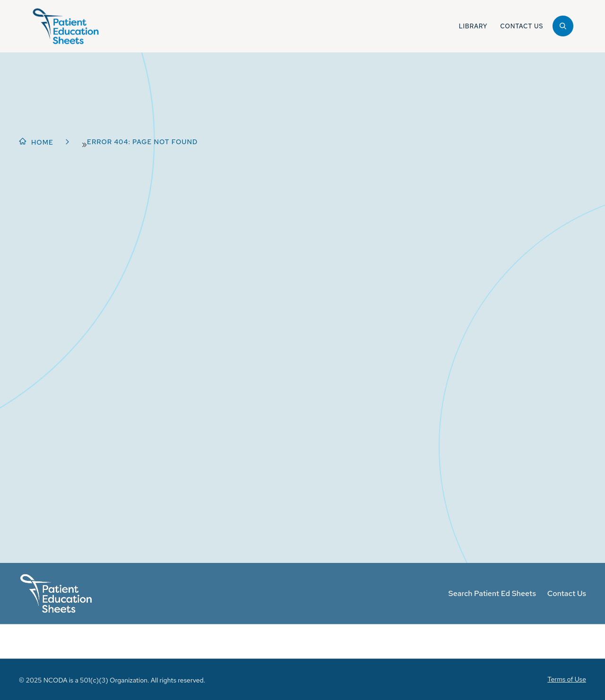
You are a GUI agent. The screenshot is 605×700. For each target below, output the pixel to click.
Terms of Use (567, 679)
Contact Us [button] (522, 26)
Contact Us (567, 593)
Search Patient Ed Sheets (492, 593)
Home (42, 142)
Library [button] (473, 26)
